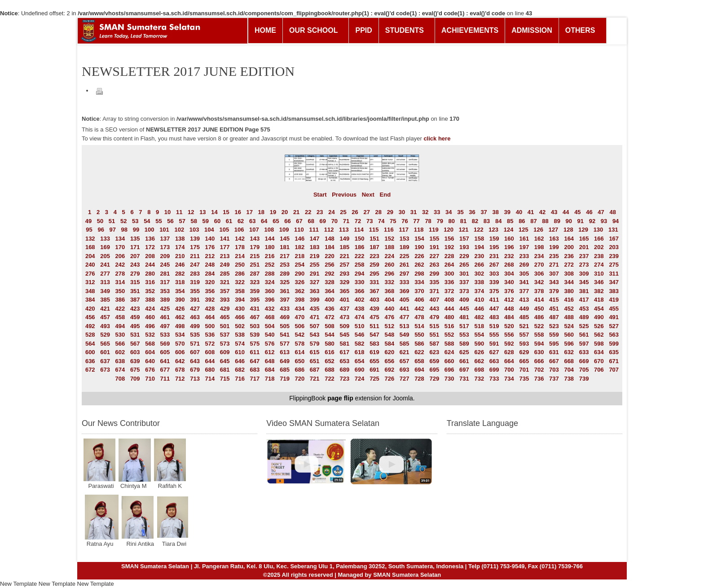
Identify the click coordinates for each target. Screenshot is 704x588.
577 (285, 344)
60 (217, 221)
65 (276, 221)
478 (419, 317)
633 (584, 352)
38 (495, 212)
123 (493, 230)
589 (464, 344)
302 (479, 274)
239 (614, 256)
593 (524, 344)
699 (494, 370)
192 (449, 247)
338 (479, 282)
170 (120, 247)
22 (308, 212)
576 (270, 344)
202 (599, 247)
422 (120, 309)
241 (105, 265)
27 (366, 212)
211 (195, 256)
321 (225, 282)
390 (180, 300)
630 (539, 352)
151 (374, 239)
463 (195, 317)
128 (568, 230)
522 (539, 326)
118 (419, 230)
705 (584, 370)
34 (449, 212)
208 (150, 256)
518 (479, 326)
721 (315, 379)
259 (374, 265)
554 (479, 335)
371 (434, 291)
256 (330, 265)
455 (614, 309)
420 (90, 309)
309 (584, 274)
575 (255, 344)
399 (315, 300)
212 (210, 256)
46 (589, 212)
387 (135, 300)
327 (315, 282)
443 (434, 309)
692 (389, 370)
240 (90, 265)
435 (315, 309)
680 (210, 370)
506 (300, 326)
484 (509, 317)
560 (569, 335)
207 (135, 256)
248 (210, 265)
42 (542, 212)
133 (105, 239)
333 (405, 282)
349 (105, 291)
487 (554, 317)
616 (330, 352)
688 (330, 370)
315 (135, 282)
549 (405, 335)
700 (509, 370)
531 (135, 335)
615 (315, 352)
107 (254, 230)
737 (554, 379)
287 (255, 274)
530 (120, 335)
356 (210, 291)
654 (360, 361)
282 (180, 274)
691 (374, 370)
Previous (344, 195)
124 (509, 230)
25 (343, 212)
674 (120, 370)
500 (210, 326)
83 (487, 221)
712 (180, 379)
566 (120, 344)
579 (315, 344)
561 (584, 335)
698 (479, 370)
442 (419, 309)
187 (374, 247)
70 (334, 221)
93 (604, 221)
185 (344, 247)
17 (250, 212)
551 (434, 335)
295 (374, 274)
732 (479, 379)
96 (101, 230)
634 (599, 352)
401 (344, 300)
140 (210, 239)
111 (314, 230)
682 (240, 370)
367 (374, 291)
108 (269, 230)
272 (569, 265)
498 (180, 326)
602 (120, 352)
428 (210, 309)
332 (389, 282)
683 (255, 370)
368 (389, 291)
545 (344, 335)
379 (554, 291)
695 (434, 370)
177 (225, 247)
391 (195, 300)
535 (195, 335)
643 (195, 361)
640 (150, 361)
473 (344, 317)
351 (135, 291)
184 (330, 247)
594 (539, 344)
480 (449, 317)
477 (405, 317)
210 (180, 256)
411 (494, 300)
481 (464, 317)
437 (344, 309)
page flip (340, 398)
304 (509, 274)
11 (179, 212)
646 (240, 361)
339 (494, 282)
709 (135, 379)
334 (419, 282)
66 (287, 221)
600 (90, 352)
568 (150, 344)
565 (105, 344)
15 (226, 212)
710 (150, 379)
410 (479, 300)
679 (195, 370)
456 (90, 317)
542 (300, 335)
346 (599, 282)
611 (255, 352)
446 (479, 309)
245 (165, 265)
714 (210, 379)
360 (270, 291)
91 (581, 221)
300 (449, 274)
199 (554, 247)
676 (150, 370)
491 (614, 317)
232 (509, 256)
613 (285, 352)
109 (284, 230)
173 (165, 247)
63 (252, 221)
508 (330, 326)
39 (507, 212)
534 (180, 335)
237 (584, 256)
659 (434, 361)
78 (428, 221)
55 (158, 221)
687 (315, 370)
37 (484, 212)
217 (285, 256)
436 (330, 309)
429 (225, 309)
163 (554, 239)
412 (509, 300)
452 (569, 309)
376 (509, 291)
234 (539, 256)
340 (509, 282)
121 (464, 230)
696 (449, 370)
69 (323, 221)
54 (147, 221)
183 (315, 247)
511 (374, 326)
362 (300, 291)
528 (90, 335)
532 (150, 335)
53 (135, 221)
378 (539, 291)
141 (225, 239)
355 (195, 291)
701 (524, 370)
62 (241, 221)
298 (419, 274)
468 (270, 317)
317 (165, 282)
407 (434, 300)
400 (330, 300)
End (385, 195)
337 (464, 282)
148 (330, 239)
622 (419, 352)
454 (599, 309)
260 (389, 265)
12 (191, 212)
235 (554, 256)
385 (105, 300)
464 (210, 317)
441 (405, 309)
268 (509, 265)
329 (344, 282)
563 (614, 335)
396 (270, 300)
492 (90, 326)
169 (105, 247)
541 (285, 335)
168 (90, 247)
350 (120, 291)
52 (123, 221)
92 (592, 221)
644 (210, 361)
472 (330, 317)
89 (557, 221)
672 (90, 370)
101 (164, 230)
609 (225, 352)
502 (240, 326)
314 (120, 282)
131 (613, 230)
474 (360, 317)
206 (120, 256)
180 (270, 247)
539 (255, 335)
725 (374, 379)
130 (598, 230)
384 (90, 300)
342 (539, 282)
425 (165, 309)
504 (270, 326)
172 (150, 247)
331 (374, 282)
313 (105, 282)
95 (89, 230)
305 (524, 274)
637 (105, 361)
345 (584, 282)
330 (360, 282)
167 (614, 239)
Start (320, 195)
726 (389, 379)
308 (569, 274)
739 (584, 379)
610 (240, 352)
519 (494, 326)
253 (285, 265)
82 (475, 221)
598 (599, 344)
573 (225, 344)
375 (494, 291)
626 (479, 352)
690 (360, 370)
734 (509, 379)
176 (210, 247)
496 (150, 326)
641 (165, 361)
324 (270, 282)
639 (135, 361)
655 (374, 361)
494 (120, 326)
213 (225, 256)
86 (522, 221)
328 (330, 282)
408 (449, 300)
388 (150, 300)
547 (374, 335)
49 (88, 221)
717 (255, 379)
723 (344, 379)
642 (180, 361)
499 (195, 326)
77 (416, 221)
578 (300, 344)
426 (180, 309)
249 (225, 265)
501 (225, 326)
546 (360, 335)
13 (202, 212)
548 (389, 335)
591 (494, 344)
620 (389, 352)
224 (389, 256)
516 (449, 326)
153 (405, 239)
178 (240, 247)
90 (569, 221)
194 (479, 247)
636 (90, 361)
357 (225, 291)
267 (494, 265)
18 (261, 212)
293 (344, 274)
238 (599, 256)
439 (374, 309)
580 (330, 344)
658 (419, 361)
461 (165, 317)
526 (599, 326)
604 (150, 352)
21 (296, 212)
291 (315, 274)
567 (135, 344)
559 (554, 335)
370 (419, 291)
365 (344, 291)
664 (509, 361)
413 (524, 300)
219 (315, 256)
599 (614, 344)
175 (195, 247)
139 (195, 239)
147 (315, 239)
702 (539, 370)
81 (463, 221)
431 (255, 309)
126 (538, 230)
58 (194, 221)
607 (195, 352)
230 (479, 256)
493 (105, 326)
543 (315, 335)
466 (240, 317)
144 (270, 239)
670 (599, 361)
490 (599, 317)
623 (434, 352)
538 (240, 335)
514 (419, 326)
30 (402, 212)
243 (135, 265)
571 (195, 344)
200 (569, 247)
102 (179, 230)
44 (566, 212)
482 (479, 317)
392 (210, 300)
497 (165, 326)
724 (360, 379)
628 (509, 352)
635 (614, 352)
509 (344, 326)
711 (165, 379)
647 (255, 361)
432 (270, 309)
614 (300, 352)
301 (464, 274)
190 (419, 247)
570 (180, 344)
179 (255, 247)
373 (464, 291)
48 (612, 212)
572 (210, 344)
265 (464, 265)
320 (210, 282)
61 (229, 221)
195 (494, 247)
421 (105, 309)
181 (285, 247)
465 (225, 317)
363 (315, 291)
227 (434, 256)
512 (389, 326)
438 (360, 309)
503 (255, 326)
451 (554, 309)
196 (509, 247)
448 (509, 309)
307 (554, 274)
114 (359, 230)
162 (539, 239)
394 (240, 300)
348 (90, 291)
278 (120, 274)
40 (519, 212)
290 (300, 274)
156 (449, 239)
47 (601, 212)
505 (285, 326)
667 (554, 361)
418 (599, 300)
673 (105, 370)
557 (524, 335)
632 (569, 352)
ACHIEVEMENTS (470, 30)
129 (583, 230)
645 (225, 361)
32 (425, 212)
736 (539, 379)
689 (344, 370)
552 (449, 335)
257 (344, 265)
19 (273, 212)
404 (389, 300)
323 (255, 282)
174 (180, 247)
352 (150, 291)
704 (569, 370)
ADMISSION (532, 30)
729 (434, 379)
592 (509, 344)
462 (180, 317)
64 (264, 221)
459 (135, 317)
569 (165, 344)
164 (569, 239)
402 (360, 300)
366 (360, 291)
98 (124, 230)
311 (614, 274)
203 (614, 247)
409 (464, 300)
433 (285, 309)
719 (285, 379)
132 (90, 239)
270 (539, 265)
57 (182, 221)
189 (405, 247)
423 (135, 309)
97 (113, 230)
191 (434, 247)
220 (330, 256)
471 (315, 317)
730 (449, 379)
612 (270, 352)
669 (584, 361)
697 (464, 370)
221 (344, 256)
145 (285, 239)
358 (240, 291)
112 (329, 230)
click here (437, 138)
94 (616, 221)
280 (150, 274)
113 (344, 230)
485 (524, 317)
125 (524, 230)
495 (135, 326)
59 (206, 221)
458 (120, 317)
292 (330, 274)
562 (599, 335)
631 (554, 352)
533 (165, 335)
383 (614, 291)
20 (285, 212)
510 (360, 326)
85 (510, 221)
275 (614, 265)
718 (270, 379)
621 (405, 352)
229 (464, 256)
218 (300, 256)
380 (569, 291)
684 (270, 370)
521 (524, 326)
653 (344, 361)
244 (150, 265)
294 (360, 274)
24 (331, 212)
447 (494, 309)
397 (285, 300)
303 (494, 274)
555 (494, 335)
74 (381, 221)
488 (569, 317)
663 (494, 361)
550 (419, 335)
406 (419, 300)
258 (360, 265)
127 (554, 230)
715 (225, 379)
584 (389, 344)
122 (479, 230)
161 (524, 239)
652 (330, 361)
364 (330, 291)
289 (285, 274)
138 (180, 239)
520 (509, 326)
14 (214, 212)
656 (389, 361)
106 (239, 230)
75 (393, 221)
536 (210, 335)
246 (180, 265)
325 (285, 282)
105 (224, 230)
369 (405, 291)
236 (569, 256)
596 (569, 344)
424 (150, 309)
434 (300, 309)
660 (449, 361)
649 (285, 361)
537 (225, 335)
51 (112, 221)
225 (405, 256)
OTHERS (580, 30)
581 (344, 344)
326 (300, 282)
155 (434, 239)
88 (545, 221)
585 (405, 344)
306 (539, 274)
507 (315, 326)
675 (135, 370)
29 (390, 212)
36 (472, 212)
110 (299, 230)
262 (419, 265)
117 (404, 230)
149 (344, 239)
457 (105, 317)
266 (479, 265)
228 (449, 256)
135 (135, 239)
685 (285, 370)
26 (355, 212)
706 (599, 370)
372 (449, 291)
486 (539, 317)
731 (464, 379)
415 (554, 300)
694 (419, 370)
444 (449, 309)
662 (479, 361)
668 (569, 361)
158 (479, 239)
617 (344, 352)
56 (170, 221)
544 (330, 335)
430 (240, 309)
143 (255, 239)
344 (569, 282)
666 (539, 361)
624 (449, 352)
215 (255, 256)
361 (285, 291)
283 (195, 274)
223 (374, 256)
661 (464, 361)
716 (240, 379)
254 (300, 265)
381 (584, 291)
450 (539, 309)
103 (194, 230)
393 (225, 300)
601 (105, 352)
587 (434, 344)
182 (300, 247)
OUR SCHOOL (313, 30)
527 (614, 326)
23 (320, 212)
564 (90, 344)
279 (135, 274)
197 (524, 247)
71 (346, 221)
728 (419, 379)
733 (494, 379)
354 (180, 291)
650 (300, 361)
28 (378, 212)
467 (255, 317)
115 (374, 230)
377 (524, 291)
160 (509, 239)
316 (150, 282)
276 (90, 274)
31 (414, 212)
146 (300, 239)
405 (405, 300)
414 (539, 300)
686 (300, 370)
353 (165, 291)
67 (299, 221)
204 (90, 256)
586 (419, 344)
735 (524, 379)
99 (136, 230)
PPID (363, 30)
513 (405, 326)
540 (270, 335)
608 (210, 352)
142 (240, 239)
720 (300, 379)
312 (90, 282)
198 (539, 247)
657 (405, 361)
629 (524, 352)
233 (524, 256)
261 (405, 265)
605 (165, 352)
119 (434, 230)
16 (238, 212)
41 (531, 212)
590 (479, 344)
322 (240, 282)
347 (614, 282)
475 (374, 317)
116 (389, 230)
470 (300, 317)
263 (434, 265)
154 (419, 239)
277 (105, 274)
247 (195, 265)
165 (584, 239)
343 (554, 282)
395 (255, 300)
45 (577, 212)
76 (405, 221)
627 (494, 352)
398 (300, 300)
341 (524, 282)
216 (270, 256)
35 (460, 212)
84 (498, 221)
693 (405, 370)
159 (494, 239)
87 (533, 221)
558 (539, 335)
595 (554, 344)
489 (584, 317)
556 (509, 335)
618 (360, 352)
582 (360, 344)
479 (434, 317)
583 (374, 344)
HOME (265, 30)
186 (360, 247)
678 (180, 370)
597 (584, 344)
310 (599, 274)
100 (150, 230)
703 (554, 370)
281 (165, 274)
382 (599, 291)
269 (524, 265)
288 (270, 274)
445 (464, 309)
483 (494, 317)
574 (240, 344)
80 (452, 221)
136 (150, 239)
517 (464, 326)
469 (285, 317)
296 (389, 274)
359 (255, 291)
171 (135, 247)
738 (569, 379)
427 (195, 309)
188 (389, 247)
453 (584, 309)
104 (209, 230)
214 (240, 256)
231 (494, 256)
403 (374, 300)
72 (358, 221)
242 (120, 265)
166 (599, 239)
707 (614, 370)
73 (370, 221)
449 (524, 309)
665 (524, 361)
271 (554, 265)
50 (100, 221)
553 (464, 335)
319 (195, 282)
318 (180, 282)
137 (165, 239)
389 (165, 300)
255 (315, 265)
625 (464, 352)
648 (270, 361)
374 (479, 291)
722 (330, 379)
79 (440, 221)
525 (584, 326)
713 (195, 379)
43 (554, 212)
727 (405, 379)
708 (120, 379)
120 (449, 230)
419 (614, 300)
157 (464, 239)
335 (434, 282)
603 (135, 352)
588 (449, 344)
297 (405, 274)
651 (315, 361)
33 (437, 212)
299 (434, 274)
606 (180, 352)
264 (449, 265)
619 (374, 352)
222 (360, 256)
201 (584, 247)
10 (167, 212)
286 (240, 274)
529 (105, 335)
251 (255, 265)
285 (225, 274)
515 (434, 326)
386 (120, 300)
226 (419, 256)
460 (150, 317)
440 (389, 309)
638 (120, 361)
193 (464, 247)
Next (368, 195)
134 (120, 239)
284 (210, 274)
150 (360, 239)
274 (599, 265)
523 (554, 326)
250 (240, 265)
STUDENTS (405, 30)
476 (389, 317)
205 (105, 256)
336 (449, 282)
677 (165, 370)
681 (225, 370)
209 (165, 256)
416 (569, 300)
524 (569, 326)
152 (389, 239)
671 (614, 361)
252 (270, 265)
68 (311, 221)
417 (584, 300)
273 (584, 265)
